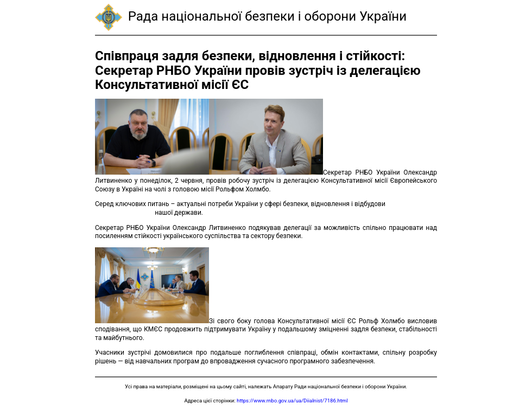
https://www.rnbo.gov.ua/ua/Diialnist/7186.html (292, 401)
